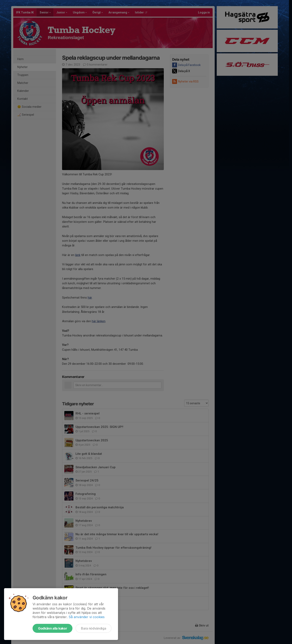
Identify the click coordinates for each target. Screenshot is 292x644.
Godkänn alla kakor (52, 628)
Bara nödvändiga (94, 628)
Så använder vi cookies (87, 617)
